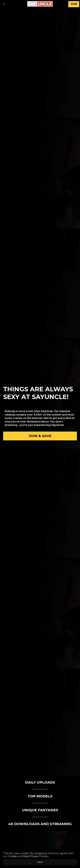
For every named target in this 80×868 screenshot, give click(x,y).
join (74, 4)
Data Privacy (31, 856)
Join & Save (40, 436)
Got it (40, 862)
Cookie (13, 856)
